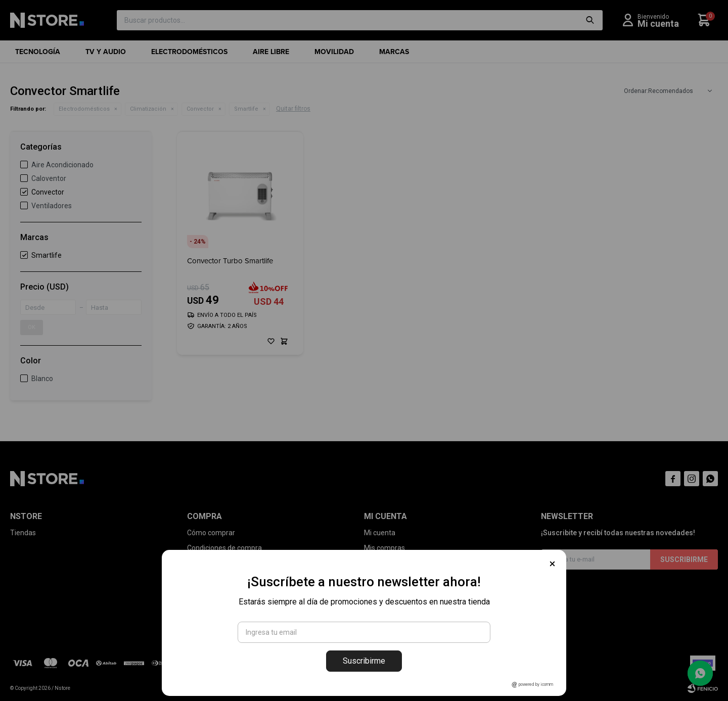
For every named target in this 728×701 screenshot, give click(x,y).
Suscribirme (364, 661)
